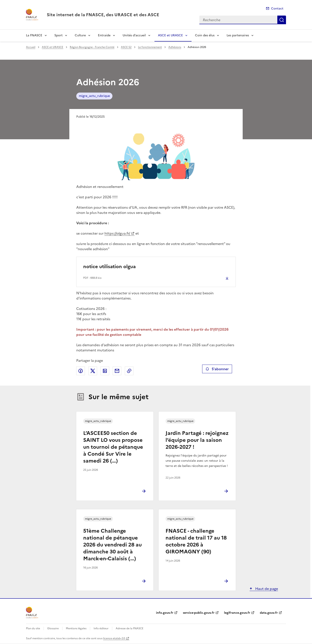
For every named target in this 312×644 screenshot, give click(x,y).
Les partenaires (238, 35)
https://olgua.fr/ (117, 233)
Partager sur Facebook (81, 371)
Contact (277, 9)
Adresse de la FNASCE (130, 628)
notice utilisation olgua (109, 267)
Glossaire (53, 628)
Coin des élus (205, 35)
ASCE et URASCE (170, 35)
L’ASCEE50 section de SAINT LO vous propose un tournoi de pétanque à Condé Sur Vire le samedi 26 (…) (113, 447)
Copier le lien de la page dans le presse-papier (129, 371)
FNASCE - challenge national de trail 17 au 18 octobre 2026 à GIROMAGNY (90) (196, 541)
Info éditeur (101, 628)
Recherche (282, 20)
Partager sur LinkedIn (105, 371)
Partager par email (117, 371)
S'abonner (217, 369)
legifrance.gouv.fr (237, 613)
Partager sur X (93, 371)
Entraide (104, 35)
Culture (80, 35)
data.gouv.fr (269, 613)
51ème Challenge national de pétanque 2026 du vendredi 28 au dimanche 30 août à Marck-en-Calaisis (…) (112, 545)
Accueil (31, 47)
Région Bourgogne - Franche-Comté (92, 47)
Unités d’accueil (134, 35)
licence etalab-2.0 (114, 638)
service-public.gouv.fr (199, 613)
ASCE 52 (126, 47)
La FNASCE (34, 35)
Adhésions (175, 47)
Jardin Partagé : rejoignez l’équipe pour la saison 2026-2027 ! (197, 440)
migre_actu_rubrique (94, 96)
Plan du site (33, 628)
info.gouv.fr (165, 613)
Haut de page (266, 589)
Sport (58, 35)
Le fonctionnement (150, 47)
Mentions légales (76, 628)
